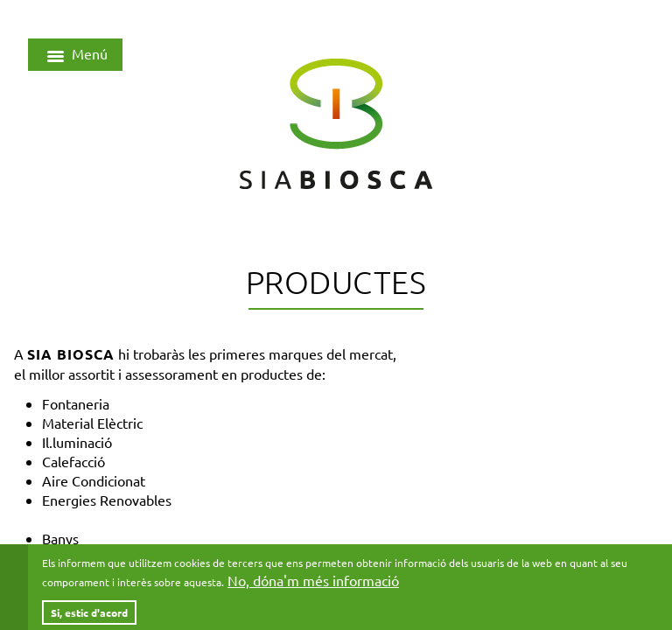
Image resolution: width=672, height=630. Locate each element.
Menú (75, 56)
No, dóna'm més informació (313, 586)
